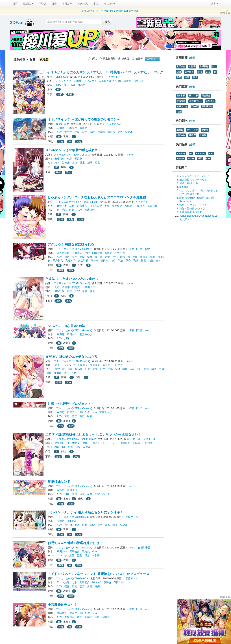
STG (59, 85)
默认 (92, 59)
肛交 (128, 260)
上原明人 (77, 253)
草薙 (72, 206)
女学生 (68, 132)
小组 (96, 4)
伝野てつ (120, 253)
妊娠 (151, 260)
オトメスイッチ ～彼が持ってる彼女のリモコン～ (84, 119)
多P (158, 260)
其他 (70, 94)
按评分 (137, 59)
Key (211, 153)
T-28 (179, 112)
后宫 (97, 163)
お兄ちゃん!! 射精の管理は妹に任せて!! (76, 543)
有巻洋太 (62, 206)
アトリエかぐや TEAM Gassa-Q (72, 155)
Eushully (181, 153)
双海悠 (127, 81)
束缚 (120, 132)
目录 (54, 4)
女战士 (82, 85)
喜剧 (92, 291)
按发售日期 (107, 59)
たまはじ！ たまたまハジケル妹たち (72, 279)
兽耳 (66, 85)
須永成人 (82, 206)
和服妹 (58, 373)
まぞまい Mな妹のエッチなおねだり (72, 357)
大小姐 (68, 525)
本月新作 (67, 4)
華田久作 (152, 206)
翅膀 (122, 257)
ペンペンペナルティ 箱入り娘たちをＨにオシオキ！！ (87, 512)
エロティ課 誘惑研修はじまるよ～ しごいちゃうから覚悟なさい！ (93, 434)
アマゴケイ (90, 81)
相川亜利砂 (207, 106)
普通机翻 (90, 210)
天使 (75, 257)
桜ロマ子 (193, 96)
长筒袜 (104, 260)
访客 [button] (215, 4)
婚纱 (49, 373)
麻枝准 (205, 130)
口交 (113, 260)
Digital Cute (62, 77)
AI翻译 (129, 132)
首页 (15, 4)
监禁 (75, 416)
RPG (200, 72)
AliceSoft (201, 153)
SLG (214, 66)
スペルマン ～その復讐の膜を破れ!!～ (73, 150)
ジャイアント (110, 443)
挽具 (153, 257)
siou (95, 412)
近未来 (66, 163)
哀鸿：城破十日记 (189, 183)
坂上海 (137, 439)
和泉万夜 (181, 135)
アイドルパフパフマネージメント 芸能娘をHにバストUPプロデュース (99, 574)
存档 (60, 94)
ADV (59, 132)
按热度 (124, 59)
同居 (67, 257)
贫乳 (147, 369)
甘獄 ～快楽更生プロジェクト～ (71, 404)
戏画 (200, 158)
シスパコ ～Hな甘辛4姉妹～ (68, 326)
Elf (191, 153)
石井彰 (195, 106)
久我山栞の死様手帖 (191, 212)
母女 (115, 525)
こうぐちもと (113, 77)
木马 (67, 373)
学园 (77, 132)
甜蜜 (143, 260)
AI (70, 142)
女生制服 (83, 260)
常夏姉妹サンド (59, 482)
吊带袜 (94, 260)
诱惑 (64, 210)
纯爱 (187, 77)
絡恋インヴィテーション (193, 205)
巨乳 (72, 210)
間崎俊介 (117, 206)
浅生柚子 (139, 81)
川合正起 (206, 96)
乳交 (121, 260)
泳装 (82, 494)
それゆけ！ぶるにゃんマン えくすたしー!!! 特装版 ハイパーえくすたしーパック (105, 72)
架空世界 (189, 72)
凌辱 (90, 163)
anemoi (184, 187)
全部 (193, 58)
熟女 (107, 257)
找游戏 (28, 4)
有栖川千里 (141, 202)
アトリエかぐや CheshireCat (72, 517)
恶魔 (82, 257)
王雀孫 (203, 135)
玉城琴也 (72, 128)
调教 (92, 132)
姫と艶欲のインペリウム (193, 180)
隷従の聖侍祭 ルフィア (192, 208)
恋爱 (85, 132)
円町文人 (140, 206)
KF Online (109, 4)
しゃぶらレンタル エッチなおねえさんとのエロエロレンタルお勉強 (97, 197)
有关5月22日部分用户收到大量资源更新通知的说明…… (113, 11)
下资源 (42, 4)
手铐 (162, 369)
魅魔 (90, 257)
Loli (73, 85)
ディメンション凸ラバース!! (195, 176)
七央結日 (60, 443)
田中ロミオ (192, 130)
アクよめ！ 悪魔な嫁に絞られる (71, 244)
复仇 (75, 163)
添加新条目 (152, 59)
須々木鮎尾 (96, 206)
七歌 (70, 159)
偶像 (67, 586)
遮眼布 (111, 132)
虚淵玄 (180, 130)
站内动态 (83, 4)
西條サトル (132, 517)
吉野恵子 (210, 101)
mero (130, 155)
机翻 (71, 219)
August (180, 158)
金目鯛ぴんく (196, 101)
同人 (195, 77)
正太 (82, 163)
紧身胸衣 (58, 260)
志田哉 (78, 81)
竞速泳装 (70, 260)
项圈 (154, 369)
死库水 (101, 132)
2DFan (17, 22)
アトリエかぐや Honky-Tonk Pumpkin (77, 202)
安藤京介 (60, 159)
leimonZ (71, 521)
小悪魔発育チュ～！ (62, 605)
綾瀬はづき (182, 106)
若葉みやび (86, 334)
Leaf (208, 158)
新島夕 (192, 135)
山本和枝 (181, 96)
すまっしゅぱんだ (65, 365)
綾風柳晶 (181, 101)
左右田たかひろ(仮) (110, 81)
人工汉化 (181, 66)
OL (64, 447)
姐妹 (67, 338)
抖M (118, 369)
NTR (179, 72)
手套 (135, 257)
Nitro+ (191, 158)
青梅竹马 (69, 617)
